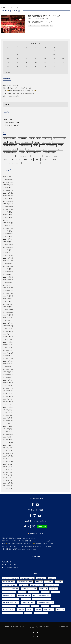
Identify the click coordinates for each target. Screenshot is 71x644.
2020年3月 (7, 377)
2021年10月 (7, 326)
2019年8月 (7, 396)
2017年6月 (7, 467)
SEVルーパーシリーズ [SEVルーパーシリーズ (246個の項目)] (25, 146)
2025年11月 (7, 193)
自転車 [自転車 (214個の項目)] (35, 146)
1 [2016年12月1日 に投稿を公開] (36, 51)
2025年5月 (7, 209)
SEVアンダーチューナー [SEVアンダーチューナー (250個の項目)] (10, 146)
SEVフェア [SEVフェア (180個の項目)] (7, 149)
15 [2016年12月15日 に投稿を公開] (36, 59)
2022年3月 (7, 312)
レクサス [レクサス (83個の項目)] (6, 160)
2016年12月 (7, 483)
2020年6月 (7, 369)
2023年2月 (7, 283)
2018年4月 (7, 440)
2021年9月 (7, 329)
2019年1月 (6, 415)
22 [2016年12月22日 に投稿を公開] (36, 63)
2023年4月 (7, 277)
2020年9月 (7, 361)
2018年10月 (7, 423)
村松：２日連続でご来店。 (11, 96)
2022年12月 (7, 288)
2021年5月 (6, 339)
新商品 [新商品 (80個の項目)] (25, 160)
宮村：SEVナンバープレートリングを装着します (18, 88)
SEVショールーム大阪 (36, 626)
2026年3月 (7, 182)
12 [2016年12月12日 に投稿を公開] (8, 59)
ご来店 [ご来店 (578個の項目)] (12, 142)
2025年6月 (7, 207)
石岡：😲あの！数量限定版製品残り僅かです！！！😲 (20, 91)
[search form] (35, 104)
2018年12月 (7, 418)
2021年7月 (6, 334)
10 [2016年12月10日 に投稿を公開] (54, 55)
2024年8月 (7, 234)
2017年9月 (6, 459)
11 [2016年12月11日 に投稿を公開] (63, 55)
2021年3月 (7, 345)
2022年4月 (7, 310)
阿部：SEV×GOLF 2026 (11, 85)
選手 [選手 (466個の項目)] (18, 142)
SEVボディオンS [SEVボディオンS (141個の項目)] (42, 149)
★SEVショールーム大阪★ (11, 122)
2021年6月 (7, 337)
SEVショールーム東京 (33, 19)
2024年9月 (7, 231)
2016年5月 (7, 488)
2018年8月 (7, 429)
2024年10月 (7, 228)
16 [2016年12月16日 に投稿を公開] (45, 59)
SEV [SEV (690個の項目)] (39, 139)
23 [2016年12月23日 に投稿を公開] (45, 63)
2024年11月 (7, 226)
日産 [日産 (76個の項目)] (37, 160)
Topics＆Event (8, 120)
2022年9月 (7, 296)
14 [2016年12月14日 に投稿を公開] (27, 59)
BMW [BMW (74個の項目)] (25, 163)
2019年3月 (7, 410)
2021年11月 (7, 323)
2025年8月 (7, 201)
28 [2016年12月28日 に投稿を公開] (27, 67)
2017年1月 (6, 480)
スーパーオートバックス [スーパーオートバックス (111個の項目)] (49, 153)
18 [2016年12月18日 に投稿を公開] (63, 59)
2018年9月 (7, 426)
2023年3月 (7, 280)
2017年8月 (7, 461)
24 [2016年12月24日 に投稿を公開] (54, 63)
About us (64, 626)
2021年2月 (7, 348)
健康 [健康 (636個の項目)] (5, 142)
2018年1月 (6, 448)
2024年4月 (7, 245)
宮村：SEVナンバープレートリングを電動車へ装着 (19, 93)
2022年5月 (7, 307)
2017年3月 (6, 475)
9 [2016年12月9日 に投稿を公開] (45, 55)
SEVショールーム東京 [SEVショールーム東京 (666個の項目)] (59, 139)
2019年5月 (6, 404)
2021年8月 (7, 331)
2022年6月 (7, 304)
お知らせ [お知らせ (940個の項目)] (32, 139)
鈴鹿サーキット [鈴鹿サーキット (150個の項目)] (30, 149)
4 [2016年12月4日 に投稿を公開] (63, 51)
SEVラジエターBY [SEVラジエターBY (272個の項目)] (58, 142)
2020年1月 (7, 383)
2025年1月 (6, 220)
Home (7, 626)
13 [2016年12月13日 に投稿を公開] (17, 59)
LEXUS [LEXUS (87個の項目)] (62, 156)
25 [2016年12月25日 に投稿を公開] (63, 63)
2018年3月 (7, 442)
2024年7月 (7, 236)
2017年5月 (6, 469)
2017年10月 (7, 456)
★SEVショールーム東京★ (34, 26)
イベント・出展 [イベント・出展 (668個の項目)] (47, 139)
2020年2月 (7, 380)
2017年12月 (7, 451)
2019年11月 (7, 388)
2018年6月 (7, 434)
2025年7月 (7, 204)
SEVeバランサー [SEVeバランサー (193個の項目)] (51, 146)
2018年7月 (7, 432)
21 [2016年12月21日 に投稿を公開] (27, 63)
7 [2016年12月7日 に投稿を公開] (27, 55)
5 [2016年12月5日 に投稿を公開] (8, 55)
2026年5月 (7, 177)
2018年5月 (7, 437)
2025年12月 (7, 190)
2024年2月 (7, 250)
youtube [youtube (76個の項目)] (44, 160)
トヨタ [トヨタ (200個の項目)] (42, 146)
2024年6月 (7, 239)
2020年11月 (7, 356)
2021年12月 (7, 320)
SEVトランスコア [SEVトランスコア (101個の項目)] (36, 156)
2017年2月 (6, 478)
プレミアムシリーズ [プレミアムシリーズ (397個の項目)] (27, 142)
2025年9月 (7, 198)
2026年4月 (7, 179)
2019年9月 (7, 394)
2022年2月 (7, 315)
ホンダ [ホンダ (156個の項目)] (22, 149)
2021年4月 (7, 342)
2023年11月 (7, 258)
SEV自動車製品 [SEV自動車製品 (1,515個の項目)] (22, 139)
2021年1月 (6, 350)
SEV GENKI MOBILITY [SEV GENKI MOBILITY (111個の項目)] (34, 153)
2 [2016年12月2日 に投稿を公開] (45, 51)
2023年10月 (7, 261)
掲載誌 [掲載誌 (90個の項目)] (55, 156)
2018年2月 (7, 445)
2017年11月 (7, 453)
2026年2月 (7, 185)
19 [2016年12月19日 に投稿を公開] (8, 63)
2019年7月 (6, 399)
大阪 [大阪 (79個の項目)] (31, 160)
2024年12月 (7, 223)
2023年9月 (7, 264)
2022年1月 (7, 318)
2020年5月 (7, 372)
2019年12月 (7, 385)
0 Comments (45, 26)
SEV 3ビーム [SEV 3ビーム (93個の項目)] (47, 156)
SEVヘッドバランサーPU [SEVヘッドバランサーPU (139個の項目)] (56, 149)
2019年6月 (7, 402)
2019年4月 (7, 407)
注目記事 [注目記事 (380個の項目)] (37, 142)
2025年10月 (7, 196)
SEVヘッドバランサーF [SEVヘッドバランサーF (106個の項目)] (22, 156)
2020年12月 (7, 353)
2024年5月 (7, 242)
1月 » (10, 73)
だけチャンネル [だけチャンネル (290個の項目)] (46, 142)
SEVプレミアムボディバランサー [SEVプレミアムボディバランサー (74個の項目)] (12, 163)
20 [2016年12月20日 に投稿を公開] (17, 63)
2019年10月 (7, 391)
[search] (65, 104)
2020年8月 (7, 364)
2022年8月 (7, 299)
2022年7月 (7, 301)
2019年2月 (7, 413)
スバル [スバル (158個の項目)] (15, 149)
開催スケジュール (37, 628)
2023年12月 (7, 255)
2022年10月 (7, 293)
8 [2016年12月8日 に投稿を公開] (36, 55)
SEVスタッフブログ (36, 533)
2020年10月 (7, 358)
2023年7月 (7, 269)
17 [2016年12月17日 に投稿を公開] (54, 59)
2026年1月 (7, 188)
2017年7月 (6, 464)
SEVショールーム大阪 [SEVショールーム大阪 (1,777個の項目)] (10, 139)
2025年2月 (7, 217)
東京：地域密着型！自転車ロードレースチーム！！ (45, 16)
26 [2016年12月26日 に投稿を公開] (8, 67)
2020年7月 (7, 367)
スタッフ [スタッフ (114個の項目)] (22, 153)
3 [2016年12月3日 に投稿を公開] (54, 51)
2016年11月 (7, 486)
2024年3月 (7, 247)
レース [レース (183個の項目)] (61, 146)
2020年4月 (7, 375)
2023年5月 (7, 274)
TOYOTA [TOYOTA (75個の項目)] (53, 160)
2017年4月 (6, 472)
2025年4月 (7, 212)
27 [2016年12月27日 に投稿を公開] (17, 67)
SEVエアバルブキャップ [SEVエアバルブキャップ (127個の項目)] (10, 153)
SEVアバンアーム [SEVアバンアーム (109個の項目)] (9, 156)
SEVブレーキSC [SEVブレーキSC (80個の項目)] (16, 160)
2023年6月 (7, 272)
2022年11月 (7, 291)
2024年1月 (7, 253)
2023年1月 (7, 285)
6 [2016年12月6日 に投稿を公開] (17, 55)
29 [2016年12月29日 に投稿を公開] (36, 67)
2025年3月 (7, 215)
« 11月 (5, 73)
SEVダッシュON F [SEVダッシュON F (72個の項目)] (35, 163)
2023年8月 (7, 266)
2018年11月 (7, 421)
